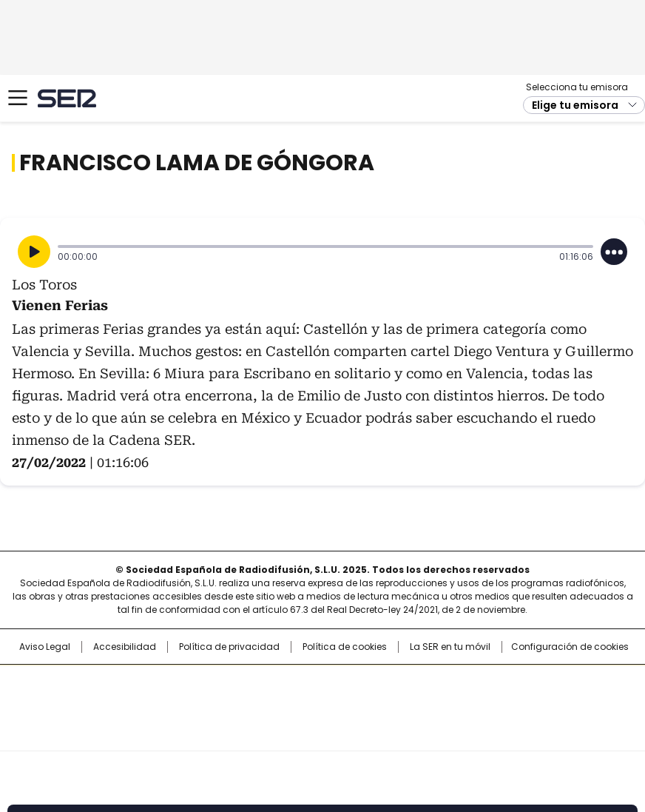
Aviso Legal (45, 647)
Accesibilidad (125, 647)
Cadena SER (67, 98)
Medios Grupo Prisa (323, 734)
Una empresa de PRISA (322, 698)
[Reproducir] (34, 252)
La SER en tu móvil (450, 647)
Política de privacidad (229, 647)
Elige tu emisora (575, 105)
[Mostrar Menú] (18, 98)
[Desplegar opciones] (614, 252)
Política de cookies (345, 647)
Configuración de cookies (570, 647)
